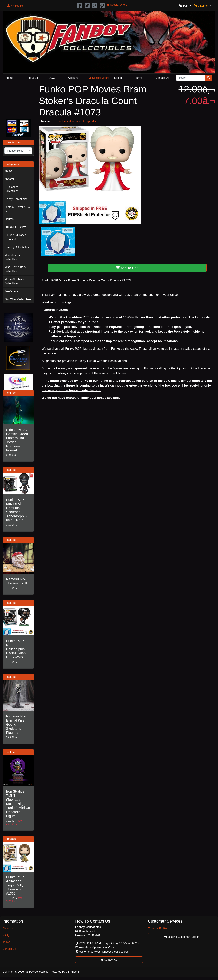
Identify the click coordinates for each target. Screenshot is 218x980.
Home (10, 78)
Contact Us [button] (109, 960)
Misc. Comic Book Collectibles (15, 269)
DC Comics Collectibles (11, 189)
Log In (118, 78)
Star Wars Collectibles (18, 299)
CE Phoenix (73, 972)
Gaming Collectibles (17, 247)
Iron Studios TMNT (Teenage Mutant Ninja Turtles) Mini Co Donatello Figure (18, 804)
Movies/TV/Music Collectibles (15, 281)
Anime (8, 171)
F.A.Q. (51, 78)
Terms (139, 78)
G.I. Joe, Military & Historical (16, 237)
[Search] (191, 78)
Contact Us (162, 78)
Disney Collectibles (16, 199)
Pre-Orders (11, 291)
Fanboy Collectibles (36, 972)
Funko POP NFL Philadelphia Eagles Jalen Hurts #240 (16, 649)
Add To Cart (127, 268)
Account (73, 78)
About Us (32, 78)
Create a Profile (157, 928)
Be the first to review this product (78, 121)
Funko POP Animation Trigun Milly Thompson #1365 (15, 885)
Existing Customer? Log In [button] (182, 937)
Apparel (9, 179)
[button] (16, 6)
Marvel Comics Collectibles (13, 257)
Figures (9, 219)
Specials (11, 839)
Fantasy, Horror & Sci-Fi (18, 209)
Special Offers (99, 78)
